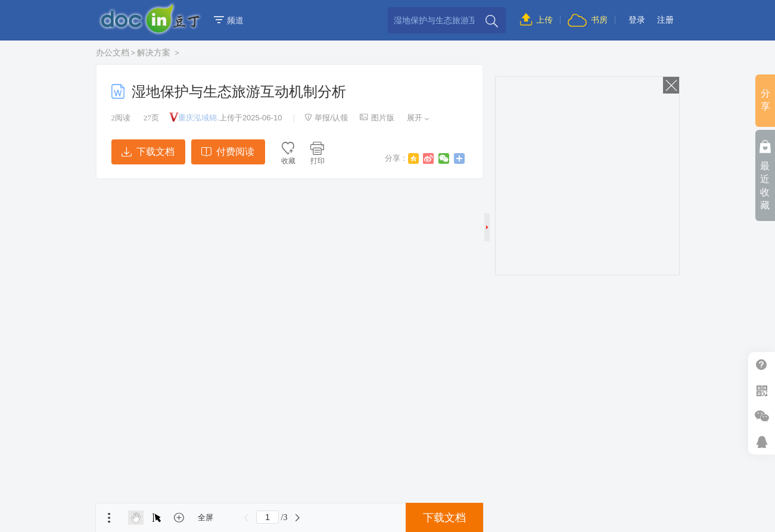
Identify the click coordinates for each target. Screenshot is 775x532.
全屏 (206, 517)
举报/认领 (326, 118)
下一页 (297, 518)
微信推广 (762, 416)
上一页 (246, 518)
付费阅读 (228, 152)
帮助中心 (762, 365)
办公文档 (113, 52)
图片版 (377, 118)
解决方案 (155, 52)
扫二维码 (762, 391)
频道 (229, 20)
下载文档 (148, 152)
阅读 (121, 118)
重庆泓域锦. (199, 118)
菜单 (109, 518)
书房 (587, 20)
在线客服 (762, 442)
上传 (536, 20)
